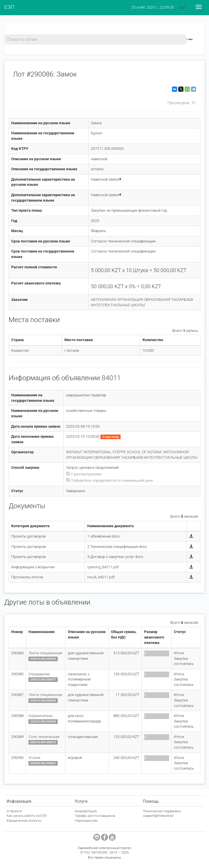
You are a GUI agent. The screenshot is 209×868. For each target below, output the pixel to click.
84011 (111, 378)
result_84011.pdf (101, 577)
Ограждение (39, 674)
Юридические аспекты (24, 821)
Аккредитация (86, 811)
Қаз (182, 7)
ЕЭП (9, 7)
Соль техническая (44, 737)
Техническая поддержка (162, 811)
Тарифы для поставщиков (95, 816)
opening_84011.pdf (103, 567)
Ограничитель (40, 716)
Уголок (34, 758)
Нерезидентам (86, 821)
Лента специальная (45, 653)
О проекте (14, 811)
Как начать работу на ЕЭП (27, 816)
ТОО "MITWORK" (96, 852)
